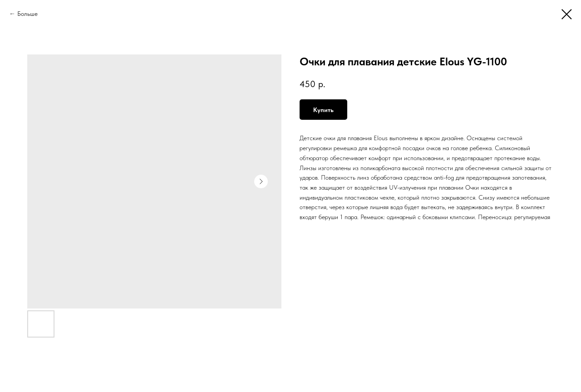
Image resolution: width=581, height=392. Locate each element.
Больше (27, 14)
